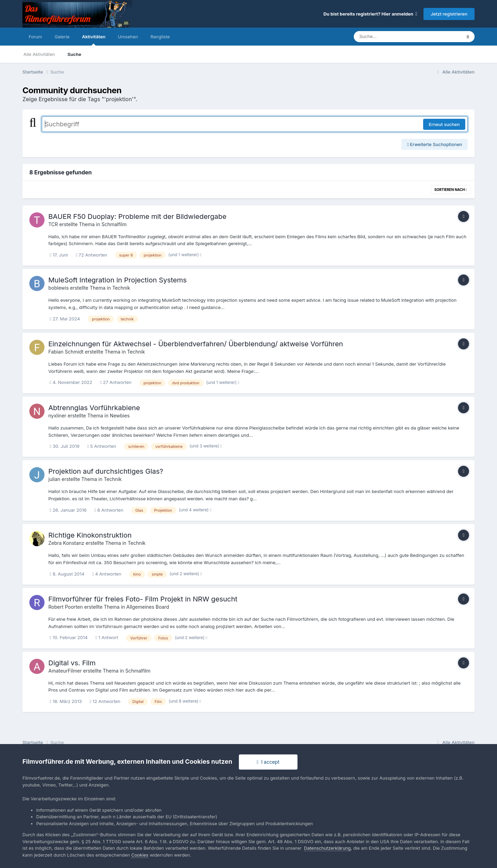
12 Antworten (105, 701)
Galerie (62, 37)
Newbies (120, 416)
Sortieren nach (451, 190)
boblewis (59, 288)
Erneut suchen (444, 124)
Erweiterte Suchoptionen (435, 144)
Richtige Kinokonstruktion (90, 535)
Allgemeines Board (148, 607)
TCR (53, 224)
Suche (74, 54)
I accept (268, 762)
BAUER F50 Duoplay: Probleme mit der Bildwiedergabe (137, 216)
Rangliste (160, 37)
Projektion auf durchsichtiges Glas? (106, 471)
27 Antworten (116, 382)
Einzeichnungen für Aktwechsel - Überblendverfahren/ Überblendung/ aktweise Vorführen (196, 344)
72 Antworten (91, 255)
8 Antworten (109, 510)
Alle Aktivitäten (39, 54)
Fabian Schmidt (66, 352)
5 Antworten (102, 446)
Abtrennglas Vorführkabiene (94, 408)
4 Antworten (107, 574)
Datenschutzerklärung (327, 848)
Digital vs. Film (72, 663)
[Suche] (394, 37)
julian (54, 479)
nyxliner (57, 416)
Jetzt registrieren (449, 14)
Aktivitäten (94, 40)
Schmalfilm (114, 224)
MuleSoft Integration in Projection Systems (118, 280)
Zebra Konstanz (66, 543)
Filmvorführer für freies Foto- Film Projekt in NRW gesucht (143, 599)
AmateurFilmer (65, 671)
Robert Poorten (66, 607)
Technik (121, 288)
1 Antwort (107, 637)
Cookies (140, 855)
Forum (35, 37)
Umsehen (128, 37)
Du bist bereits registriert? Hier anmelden (370, 14)
